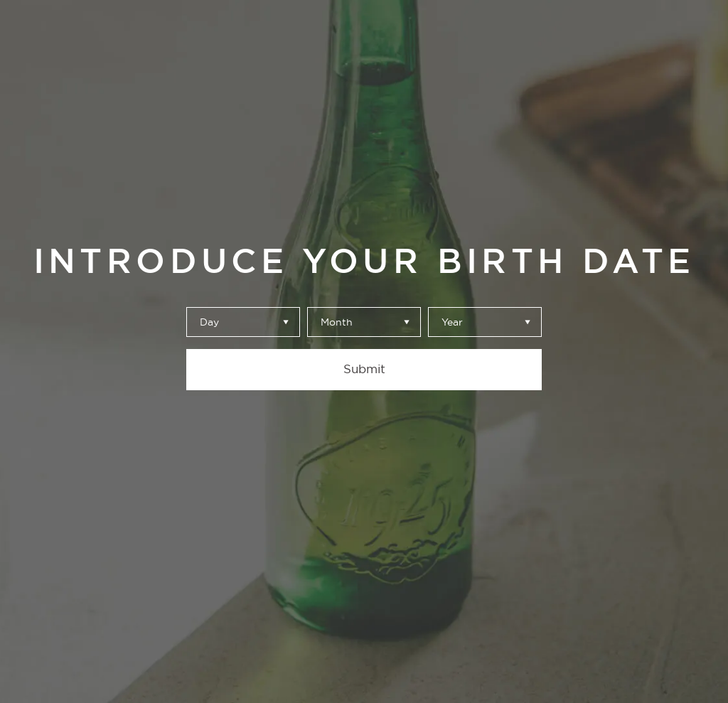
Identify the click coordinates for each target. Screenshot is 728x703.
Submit (364, 369)
